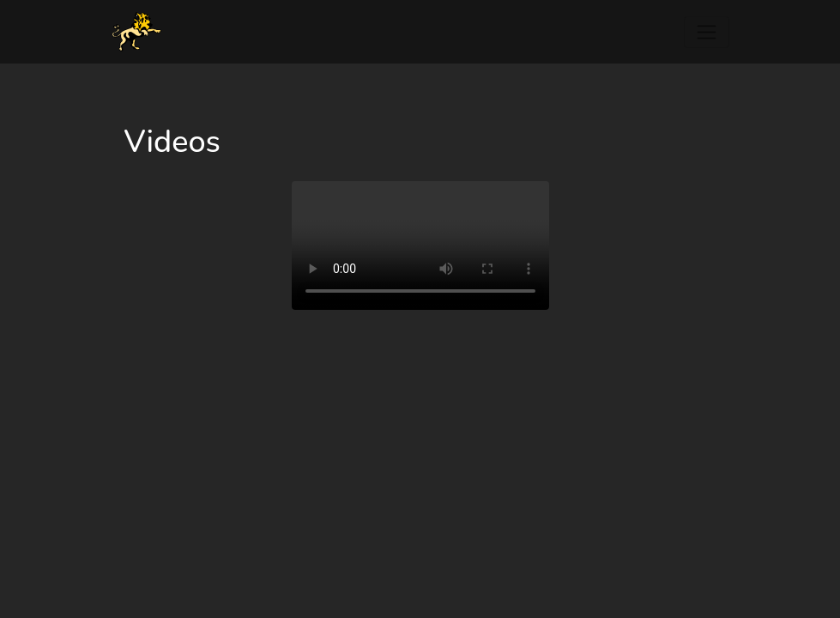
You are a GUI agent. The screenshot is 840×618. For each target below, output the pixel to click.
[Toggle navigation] (707, 32)
